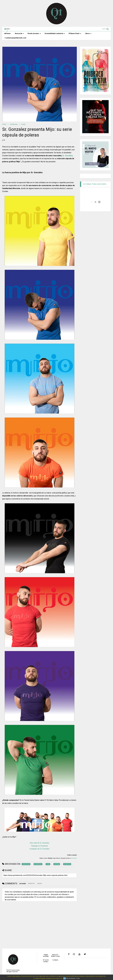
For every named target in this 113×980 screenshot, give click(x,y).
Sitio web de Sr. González (40, 843)
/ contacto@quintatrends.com (15, 38)
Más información (71, 978)
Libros (88, 33)
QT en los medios (46, 961)
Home (7, 33)
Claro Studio (74, 858)
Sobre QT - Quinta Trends (55, 955)
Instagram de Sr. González (40, 849)
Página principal (46, 955)
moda (23, 124)
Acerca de (19, 33)
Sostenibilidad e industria (55, 33)
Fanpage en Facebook (39, 846)
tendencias (14, 124)
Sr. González (67, 156)
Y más (78, 978)
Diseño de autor (34, 33)
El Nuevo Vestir (75, 33)
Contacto (55, 960)
